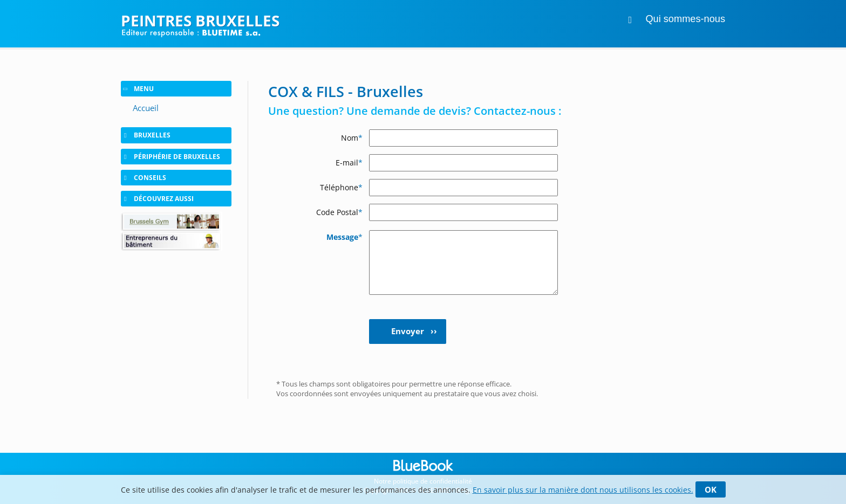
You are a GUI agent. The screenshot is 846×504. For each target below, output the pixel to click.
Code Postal (339, 212)
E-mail (349, 163)
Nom (352, 138)
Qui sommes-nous (685, 19)
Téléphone (341, 187)
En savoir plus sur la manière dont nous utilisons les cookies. (583, 490)
